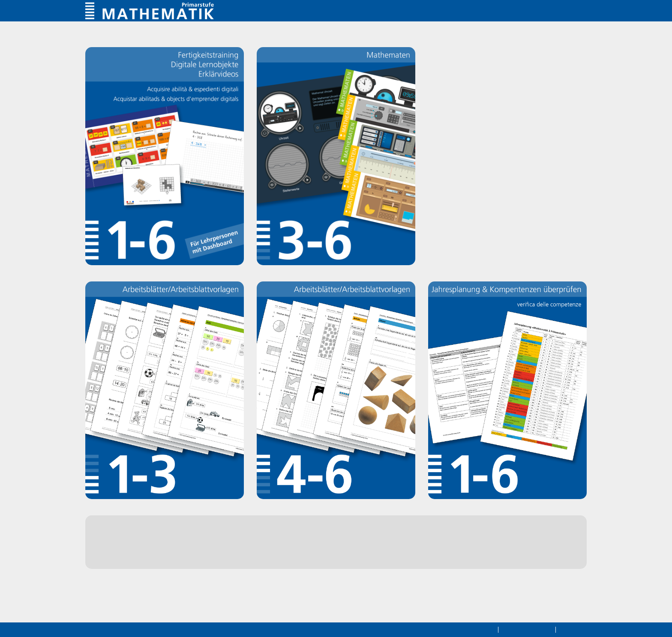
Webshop (148, 550)
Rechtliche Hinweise (524, 629)
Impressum (573, 629)
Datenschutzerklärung (460, 629)
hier (270, 567)
